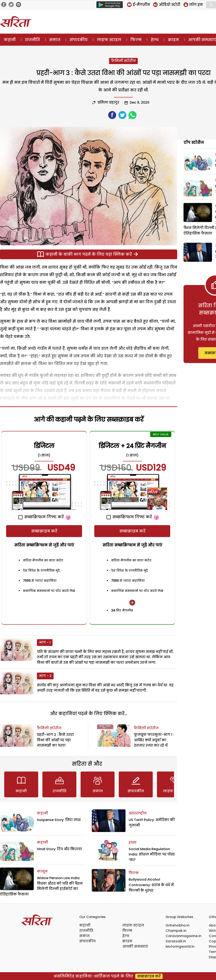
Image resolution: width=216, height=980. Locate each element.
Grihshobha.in (178, 925)
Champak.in (176, 931)
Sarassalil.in (176, 941)
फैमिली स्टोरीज (123, 61)
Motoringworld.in (180, 946)
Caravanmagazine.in (184, 936)
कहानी (10, 40)
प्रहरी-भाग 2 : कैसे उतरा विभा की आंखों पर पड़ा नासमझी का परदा (55, 740)
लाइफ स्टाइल (109, 40)
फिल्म (136, 40)
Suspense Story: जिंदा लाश (59, 820)
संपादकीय (79, 40)
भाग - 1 (45, 642)
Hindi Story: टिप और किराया (59, 849)
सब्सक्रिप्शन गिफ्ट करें (41, 517)
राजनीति (32, 40)
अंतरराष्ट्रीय (138, 813)
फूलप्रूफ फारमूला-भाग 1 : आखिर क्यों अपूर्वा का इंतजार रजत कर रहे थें (154, 740)
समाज (55, 40)
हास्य (133, 842)
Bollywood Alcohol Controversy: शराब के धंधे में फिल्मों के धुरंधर (151, 885)
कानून (42, 871)
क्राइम (173, 40)
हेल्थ (155, 40)
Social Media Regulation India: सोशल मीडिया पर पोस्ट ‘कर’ (152, 854)
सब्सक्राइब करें (44, 531)
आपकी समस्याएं (135, 946)
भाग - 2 (45, 676)
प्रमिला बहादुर (108, 102)
